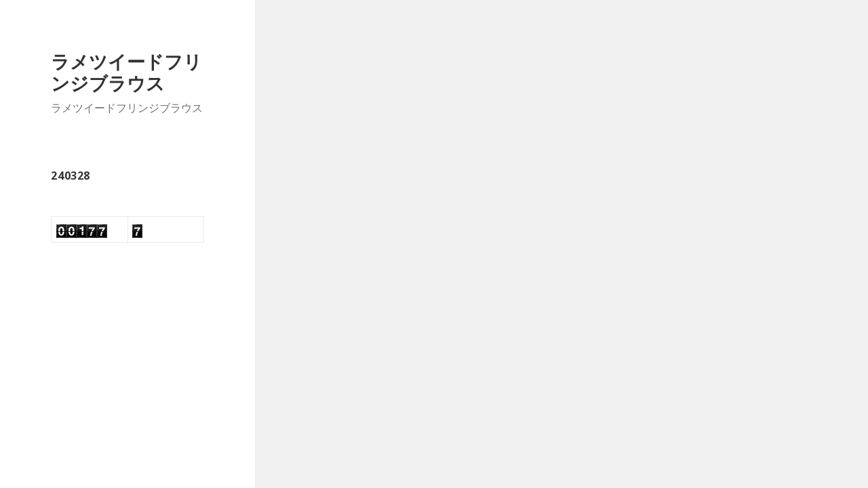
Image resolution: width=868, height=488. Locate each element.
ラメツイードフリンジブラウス (126, 72)
